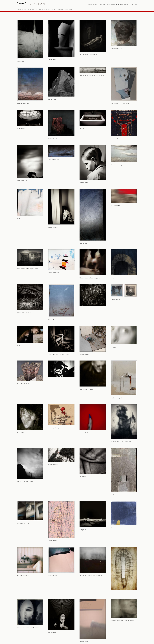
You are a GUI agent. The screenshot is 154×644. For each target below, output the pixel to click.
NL (133, 4)
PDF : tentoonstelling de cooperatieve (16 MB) (114, 4)
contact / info (92, 4)
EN (136, 4)
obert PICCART (31, 4)
